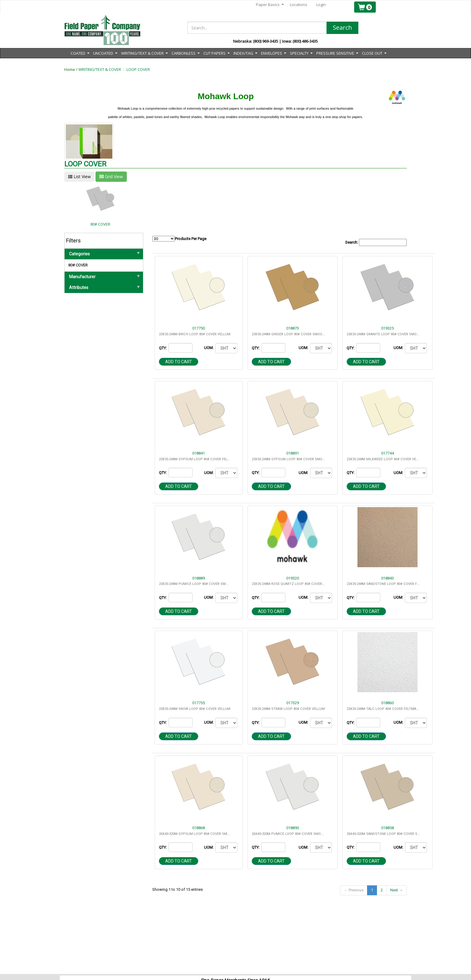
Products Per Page (179, 239)
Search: (376, 243)
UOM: (209, 348)
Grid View (111, 177)
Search (342, 27)
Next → (397, 890)
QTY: (163, 348)
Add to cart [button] (179, 362)
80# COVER (78, 265)
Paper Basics (270, 5)
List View (79, 177)
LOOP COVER (138, 69)
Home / (71, 69)
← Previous (354, 890)
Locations (299, 5)
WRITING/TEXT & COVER (100, 69)
